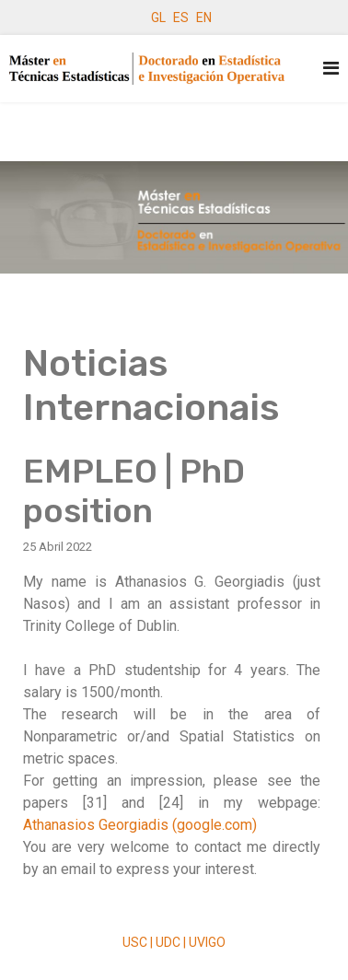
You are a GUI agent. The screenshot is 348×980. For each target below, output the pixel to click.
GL (158, 17)
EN (204, 17)
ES (181, 17)
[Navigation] (331, 69)
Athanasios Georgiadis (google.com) (140, 825)
